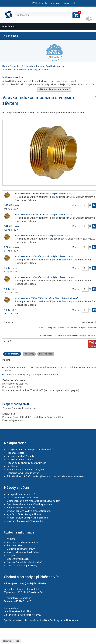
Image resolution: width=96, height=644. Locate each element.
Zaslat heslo (70, 3)
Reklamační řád (15, 545)
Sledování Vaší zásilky (18, 559)
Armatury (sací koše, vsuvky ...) (51, 66)
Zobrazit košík (76, 15)
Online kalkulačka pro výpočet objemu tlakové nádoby (34, 501)
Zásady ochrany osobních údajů (23, 552)
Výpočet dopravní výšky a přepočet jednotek (29, 511)
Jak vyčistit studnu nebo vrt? (21, 494)
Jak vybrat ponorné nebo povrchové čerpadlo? (30, 450)
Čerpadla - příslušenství (22, 66)
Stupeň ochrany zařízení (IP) (21, 508)
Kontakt (11, 539)
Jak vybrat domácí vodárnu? (21, 460)
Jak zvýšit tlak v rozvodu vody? (22, 498)
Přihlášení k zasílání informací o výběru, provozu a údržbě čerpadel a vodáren (45, 476)
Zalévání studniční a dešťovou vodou (25, 521)
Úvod (5, 66)
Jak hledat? (13, 466)
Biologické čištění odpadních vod (23, 473)
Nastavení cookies (11, 641)
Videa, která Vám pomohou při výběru (26, 470)
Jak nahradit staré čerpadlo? (21, 456)
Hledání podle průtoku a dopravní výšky (26, 463)
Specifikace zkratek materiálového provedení (30, 504)
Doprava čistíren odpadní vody (22, 566)
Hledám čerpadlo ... (16, 453)
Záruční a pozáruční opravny (21, 549)
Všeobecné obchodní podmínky (23, 542)
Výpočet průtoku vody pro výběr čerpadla (27, 518)
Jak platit (12, 556)
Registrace (55, 3)
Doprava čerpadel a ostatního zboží (25, 562)
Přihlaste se (38, 3)
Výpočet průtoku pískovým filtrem (24, 514)
